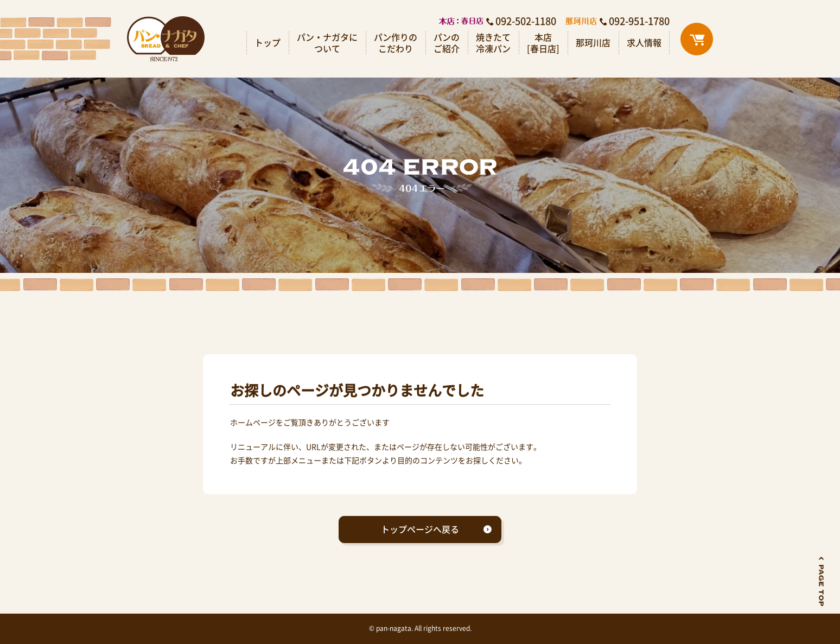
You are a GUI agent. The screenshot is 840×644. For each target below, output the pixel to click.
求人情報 (644, 42)
